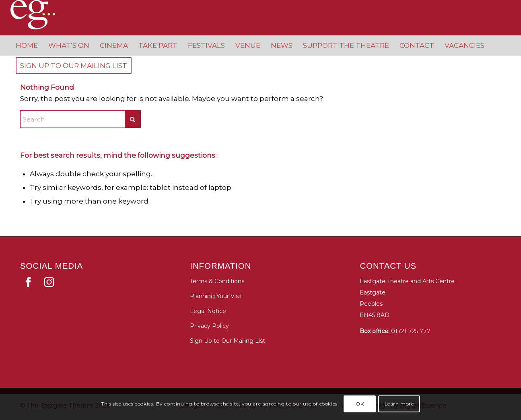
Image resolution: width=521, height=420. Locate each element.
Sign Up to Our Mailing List (228, 341)
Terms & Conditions (217, 281)
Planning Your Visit (216, 296)
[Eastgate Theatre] (41, 15)
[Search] (80, 119)
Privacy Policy (209, 326)
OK (360, 404)
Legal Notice (208, 311)
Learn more (399, 404)
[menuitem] (27, 45)
